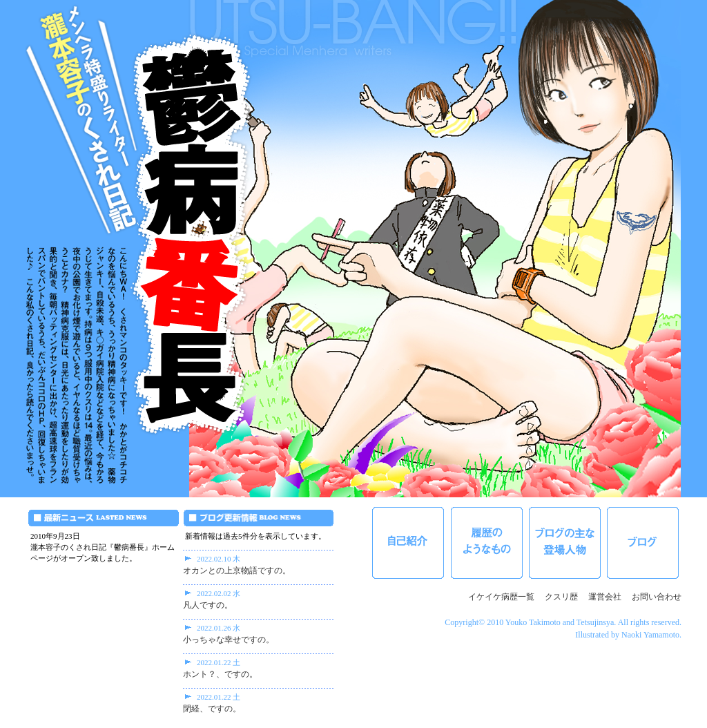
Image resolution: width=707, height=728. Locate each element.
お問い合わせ (657, 597)
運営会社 (605, 597)
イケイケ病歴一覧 (501, 597)
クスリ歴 (561, 597)
